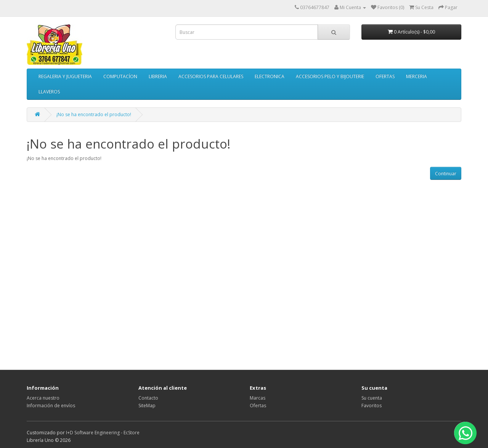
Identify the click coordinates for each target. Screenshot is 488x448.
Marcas (258, 398)
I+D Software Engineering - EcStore (103, 433)
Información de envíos (51, 406)
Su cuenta (372, 398)
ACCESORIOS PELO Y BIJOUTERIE (330, 76)
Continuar (446, 174)
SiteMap (147, 406)
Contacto (148, 398)
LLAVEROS (49, 92)
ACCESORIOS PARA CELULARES (211, 76)
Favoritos (372, 406)
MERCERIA (417, 76)
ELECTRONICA (270, 76)
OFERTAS (385, 76)
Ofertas (258, 406)
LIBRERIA (158, 76)
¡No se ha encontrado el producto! (94, 114)
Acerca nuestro (43, 398)
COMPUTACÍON (120, 76)
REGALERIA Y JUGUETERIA (65, 76)
